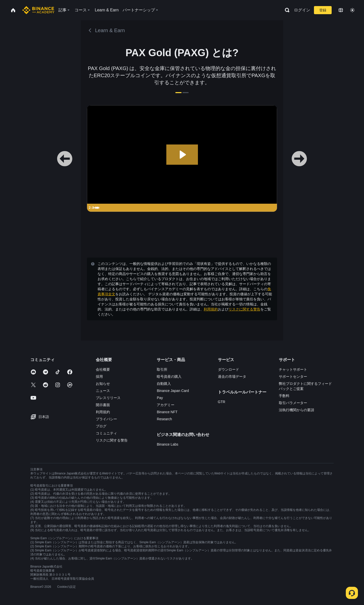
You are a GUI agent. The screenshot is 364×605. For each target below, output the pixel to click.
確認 (182, 344)
